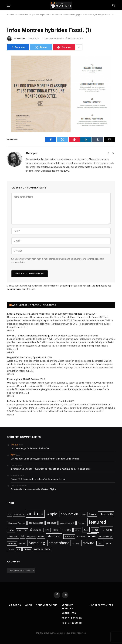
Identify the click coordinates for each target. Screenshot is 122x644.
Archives (67, 605)
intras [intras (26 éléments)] (77, 530)
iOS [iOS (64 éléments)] (86, 530)
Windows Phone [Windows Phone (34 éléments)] (42, 549)
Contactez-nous (47, 605)
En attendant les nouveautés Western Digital (34, 489)
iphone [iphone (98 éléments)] (107, 530)
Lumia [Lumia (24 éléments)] (41, 537)
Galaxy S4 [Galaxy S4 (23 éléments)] (22, 530)
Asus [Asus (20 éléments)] (83, 515)
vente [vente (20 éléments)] (108, 543)
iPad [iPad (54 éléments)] (95, 530)
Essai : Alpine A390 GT (19, 379)
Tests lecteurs (72, 618)
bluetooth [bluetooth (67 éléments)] (106, 514)
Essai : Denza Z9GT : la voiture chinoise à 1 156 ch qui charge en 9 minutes (45, 314)
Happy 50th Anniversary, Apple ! (23, 358)
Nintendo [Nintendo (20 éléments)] (81, 537)
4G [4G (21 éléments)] (10, 515)
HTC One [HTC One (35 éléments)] (66, 530)
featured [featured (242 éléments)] (97, 522)
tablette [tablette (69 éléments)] (88, 543)
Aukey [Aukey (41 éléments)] (92, 514)
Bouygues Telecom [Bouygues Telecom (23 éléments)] (17, 523)
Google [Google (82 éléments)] (36, 530)
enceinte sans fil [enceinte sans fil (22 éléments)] (67, 523)
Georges (21, 38)
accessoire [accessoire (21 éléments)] (19, 515)
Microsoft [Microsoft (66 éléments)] (54, 536)
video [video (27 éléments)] (11, 549)
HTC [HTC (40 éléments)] (55, 530)
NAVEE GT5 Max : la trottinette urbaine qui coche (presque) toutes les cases (46, 336)
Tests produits (72, 623)
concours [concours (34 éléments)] (51, 523)
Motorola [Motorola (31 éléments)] (69, 536)
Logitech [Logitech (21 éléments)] (31, 537)
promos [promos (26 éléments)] (12, 543)
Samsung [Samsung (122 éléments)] (37, 543)
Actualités (69, 613)
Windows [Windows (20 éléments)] (27, 549)
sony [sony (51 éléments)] (76, 543)
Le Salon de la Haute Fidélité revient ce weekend (32, 401)
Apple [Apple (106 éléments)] (52, 514)
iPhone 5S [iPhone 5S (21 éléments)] (13, 537)
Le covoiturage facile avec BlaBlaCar (30, 448)
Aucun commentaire (53, 38)
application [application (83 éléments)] (69, 514)
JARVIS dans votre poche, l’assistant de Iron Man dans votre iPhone (45, 459)
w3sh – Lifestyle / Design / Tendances (34, 305)
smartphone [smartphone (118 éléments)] (59, 543)
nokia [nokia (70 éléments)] (92, 536)
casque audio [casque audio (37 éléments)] (36, 523)
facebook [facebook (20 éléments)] (81, 523)
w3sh (29, 605)
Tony (13, 455)
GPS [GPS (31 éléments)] (47, 530)
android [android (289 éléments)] (35, 514)
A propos (15, 605)
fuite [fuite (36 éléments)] (11, 530)
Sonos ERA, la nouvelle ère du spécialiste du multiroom (38, 479)
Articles (67, 608)
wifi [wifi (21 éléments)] (19, 549)
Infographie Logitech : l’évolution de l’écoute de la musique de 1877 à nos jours (51, 469)
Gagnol (14, 445)
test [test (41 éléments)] (100, 543)
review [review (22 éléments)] (22, 543)
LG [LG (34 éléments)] (22, 536)
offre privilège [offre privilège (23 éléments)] (105, 537)
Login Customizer (101, 605)
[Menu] (9, 5)
